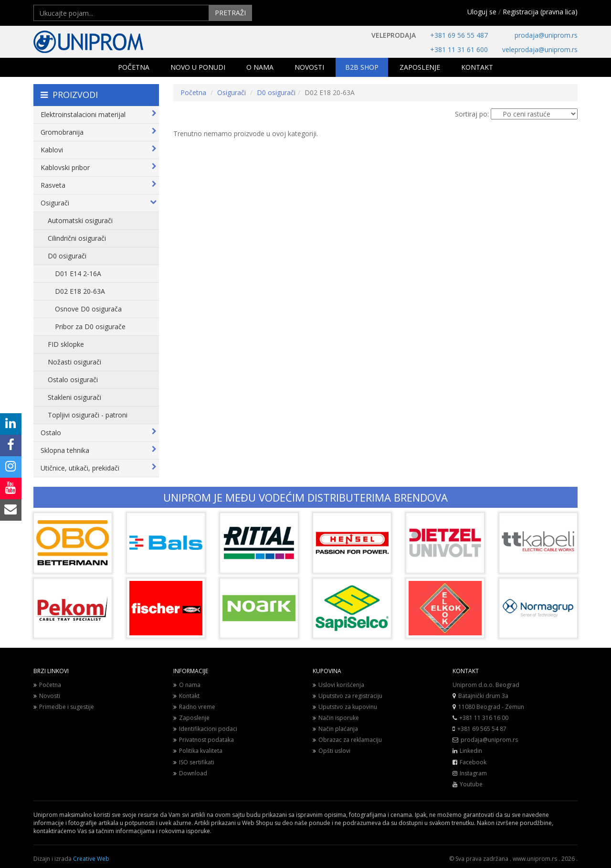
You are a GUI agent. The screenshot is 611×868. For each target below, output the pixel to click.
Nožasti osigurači (74, 362)
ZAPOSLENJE (420, 67)
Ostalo (99, 433)
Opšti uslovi (332, 751)
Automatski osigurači (80, 220)
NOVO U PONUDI (198, 67)
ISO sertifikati (194, 762)
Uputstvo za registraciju (348, 696)
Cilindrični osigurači (77, 238)
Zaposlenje (191, 718)
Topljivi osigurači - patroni (88, 415)
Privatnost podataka (204, 740)
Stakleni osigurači (74, 397)
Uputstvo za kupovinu (345, 707)
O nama (187, 685)
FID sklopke (66, 344)
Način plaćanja (335, 729)
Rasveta (99, 185)
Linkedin (471, 751)
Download (190, 773)
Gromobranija (99, 132)
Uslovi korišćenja (338, 685)
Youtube (471, 784)
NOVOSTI (309, 67)
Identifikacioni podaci (205, 729)
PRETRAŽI (230, 13)
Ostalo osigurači (73, 380)
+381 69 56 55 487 (459, 35)
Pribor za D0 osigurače (90, 327)
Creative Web (91, 859)
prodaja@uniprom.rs (546, 35)
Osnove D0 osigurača (88, 309)
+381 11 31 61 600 (459, 49)
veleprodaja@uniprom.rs (540, 49)
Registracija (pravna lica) (540, 12)
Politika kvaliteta (198, 751)
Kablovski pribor (99, 167)
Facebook (473, 762)
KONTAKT (477, 67)
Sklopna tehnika (99, 450)
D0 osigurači (67, 256)
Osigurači (99, 203)
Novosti (47, 696)
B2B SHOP (362, 67)
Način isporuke (336, 718)
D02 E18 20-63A (80, 291)
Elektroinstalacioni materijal (99, 114)
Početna (193, 92)
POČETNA (134, 67)
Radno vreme (194, 707)
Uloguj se (482, 12)
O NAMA (260, 67)
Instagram (473, 773)
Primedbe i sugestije (64, 707)
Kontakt (186, 696)
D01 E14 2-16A (78, 273)
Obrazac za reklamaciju (347, 740)
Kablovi (99, 150)
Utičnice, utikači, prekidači (99, 468)
